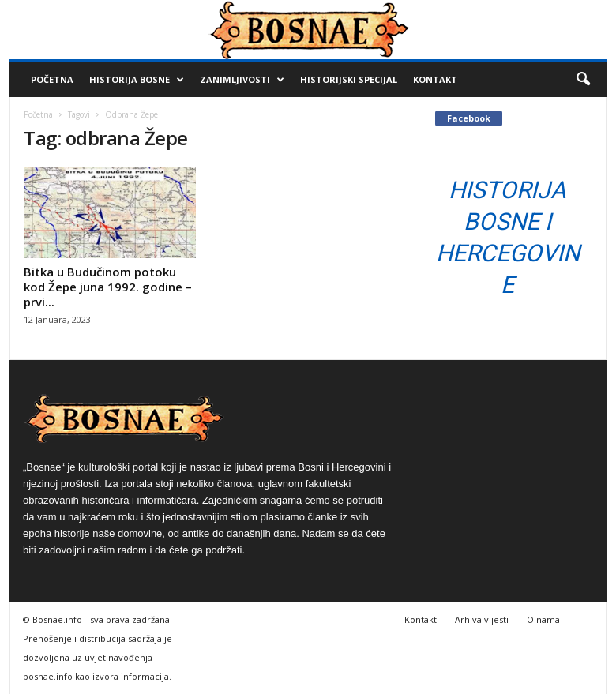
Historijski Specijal (349, 79)
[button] (583, 80)
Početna (52, 79)
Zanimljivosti (242, 80)
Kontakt (435, 79)
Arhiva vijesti (482, 619)
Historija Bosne (137, 80)
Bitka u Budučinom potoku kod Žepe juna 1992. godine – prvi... (108, 287)
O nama (543, 619)
